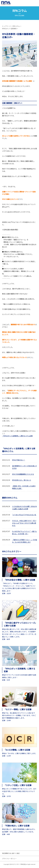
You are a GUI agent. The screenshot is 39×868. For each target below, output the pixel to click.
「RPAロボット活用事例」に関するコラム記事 (17, 436)
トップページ (6, 26)
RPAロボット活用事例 (9, 29)
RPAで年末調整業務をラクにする (23, 474)
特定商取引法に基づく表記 (11, 853)
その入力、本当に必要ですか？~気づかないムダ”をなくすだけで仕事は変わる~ (24, 523)
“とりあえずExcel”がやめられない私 (24, 515)
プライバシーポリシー (9, 859)
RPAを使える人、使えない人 (22, 480)
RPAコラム (16, 26)
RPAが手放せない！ (19, 460)
